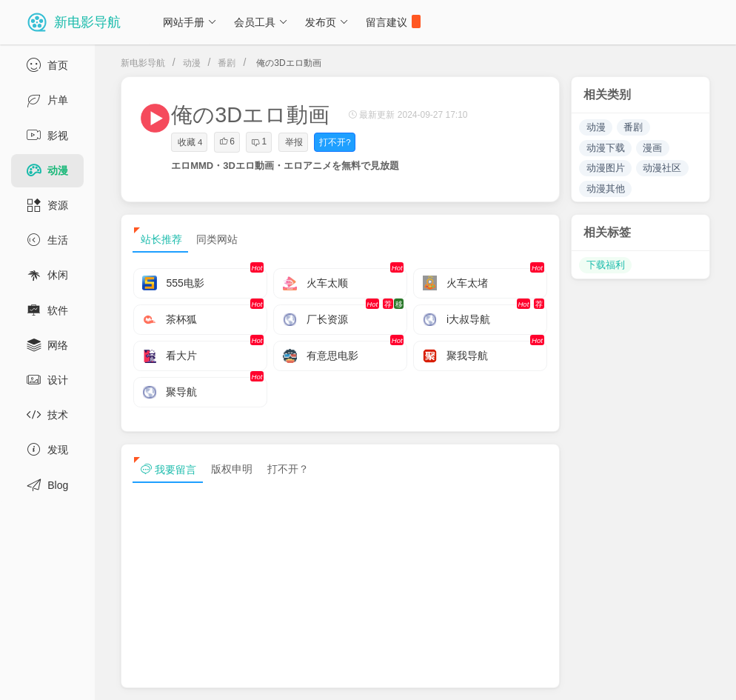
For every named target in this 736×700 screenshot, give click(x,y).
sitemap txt (662, 676)
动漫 (192, 63)
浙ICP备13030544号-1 (306, 676)
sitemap (591, 676)
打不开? (335, 142)
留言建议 (393, 21)
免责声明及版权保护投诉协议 (485, 676)
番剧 (227, 63)
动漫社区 (662, 168)
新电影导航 (143, 63)
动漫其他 (606, 189)
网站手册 (190, 22)
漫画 (652, 148)
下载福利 (606, 265)
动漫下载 (606, 148)
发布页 (327, 22)
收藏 (190, 142)
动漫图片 (606, 168)
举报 (294, 142)
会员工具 (261, 22)
